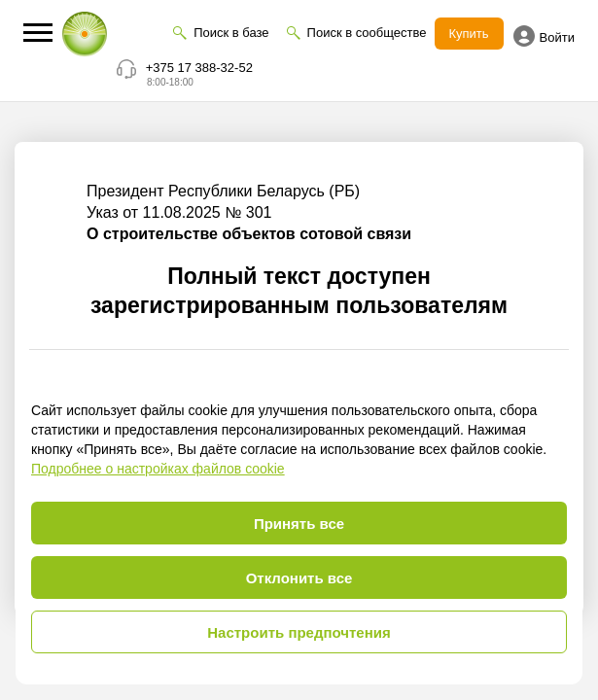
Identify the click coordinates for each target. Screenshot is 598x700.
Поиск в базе (231, 33)
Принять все (299, 524)
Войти (544, 36)
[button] (38, 33)
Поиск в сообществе (367, 33)
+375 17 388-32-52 (199, 68)
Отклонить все (299, 578)
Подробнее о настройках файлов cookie (158, 469)
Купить (469, 34)
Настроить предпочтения (299, 632)
